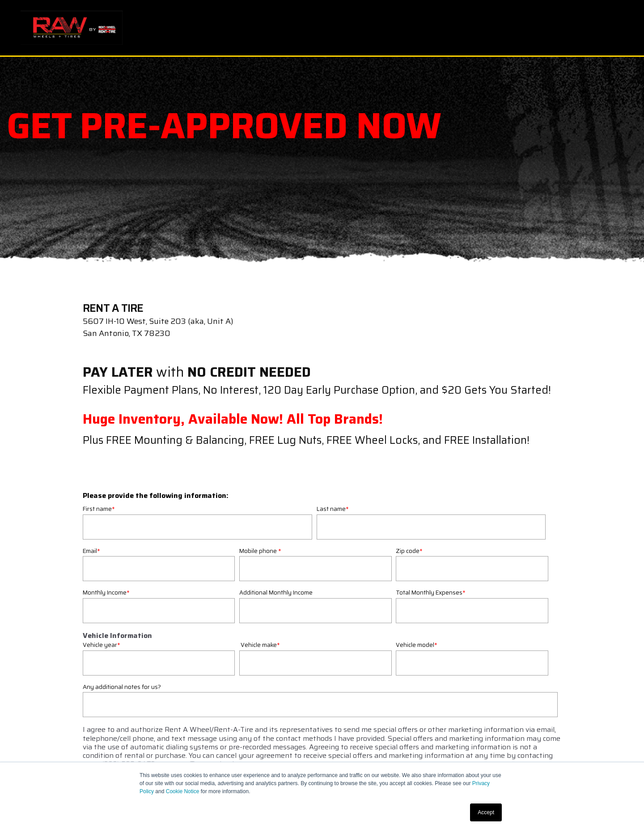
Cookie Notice (183, 791)
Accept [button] (486, 812)
